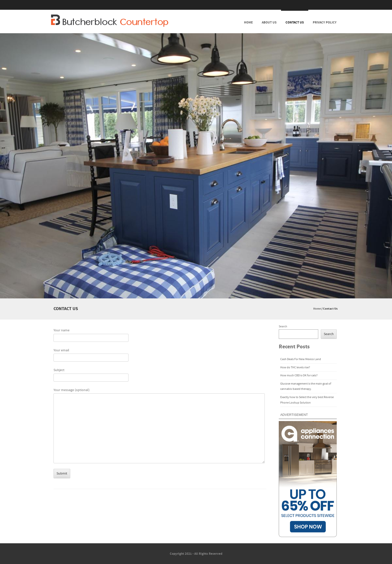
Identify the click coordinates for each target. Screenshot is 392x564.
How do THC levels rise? (295, 367)
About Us (269, 22)
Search (283, 326)
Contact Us (295, 22)
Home (248, 22)
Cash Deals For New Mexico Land (301, 359)
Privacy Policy (325, 22)
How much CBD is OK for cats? (299, 375)
